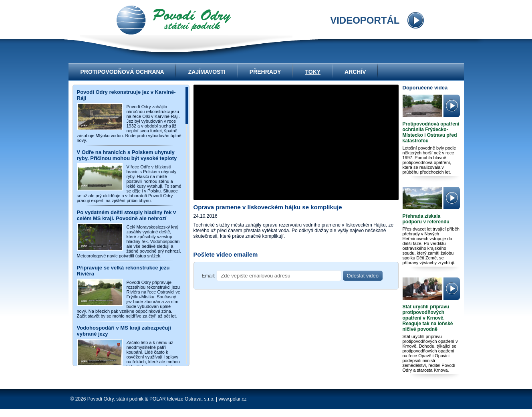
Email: (209, 276)
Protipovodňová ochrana (122, 72)
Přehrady (265, 72)
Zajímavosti (207, 72)
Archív (355, 72)
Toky (313, 72)
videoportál (174, 20)
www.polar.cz (232, 399)
